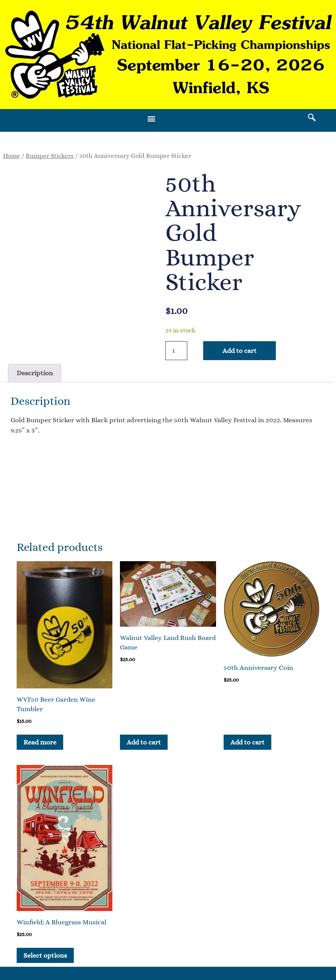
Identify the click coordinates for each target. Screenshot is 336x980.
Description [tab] (35, 373)
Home (12, 156)
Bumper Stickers (50, 156)
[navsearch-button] (312, 119)
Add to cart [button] (144, 742)
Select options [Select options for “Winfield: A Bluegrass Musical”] (45, 955)
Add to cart (240, 351)
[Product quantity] (176, 351)
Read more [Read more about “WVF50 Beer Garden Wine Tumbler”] (40, 742)
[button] (151, 119)
